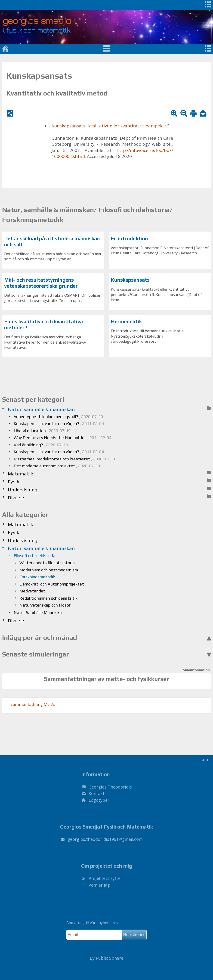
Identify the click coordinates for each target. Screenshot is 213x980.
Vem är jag (99, 885)
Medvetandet (32, 591)
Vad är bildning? (41, 445)
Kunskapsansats (130, 280)
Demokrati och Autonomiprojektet (52, 584)
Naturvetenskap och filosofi (45, 605)
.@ (105, 839)
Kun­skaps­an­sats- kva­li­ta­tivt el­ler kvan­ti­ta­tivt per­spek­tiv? (110, 126)
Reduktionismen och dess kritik (48, 598)
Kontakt (97, 793)
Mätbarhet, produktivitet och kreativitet (64, 459)
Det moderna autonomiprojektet (57, 466)
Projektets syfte (105, 878)
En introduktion (129, 239)
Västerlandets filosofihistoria (47, 563)
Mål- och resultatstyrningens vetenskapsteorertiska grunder (41, 283)
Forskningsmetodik (37, 577)
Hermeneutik (126, 322)
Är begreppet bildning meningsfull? (58, 417)
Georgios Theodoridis (110, 787)
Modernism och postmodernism (49, 570)
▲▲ (205, 760)
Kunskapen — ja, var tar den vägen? (59, 424)
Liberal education (42, 431)
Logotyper (99, 800)
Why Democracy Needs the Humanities (62, 438)
